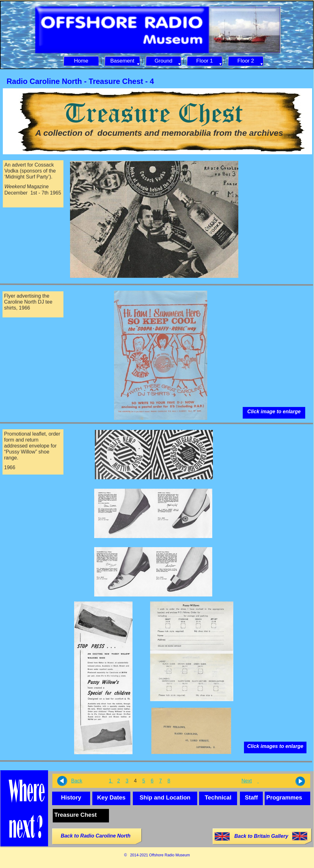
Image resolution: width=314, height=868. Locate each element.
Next (247, 781)
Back (77, 781)
